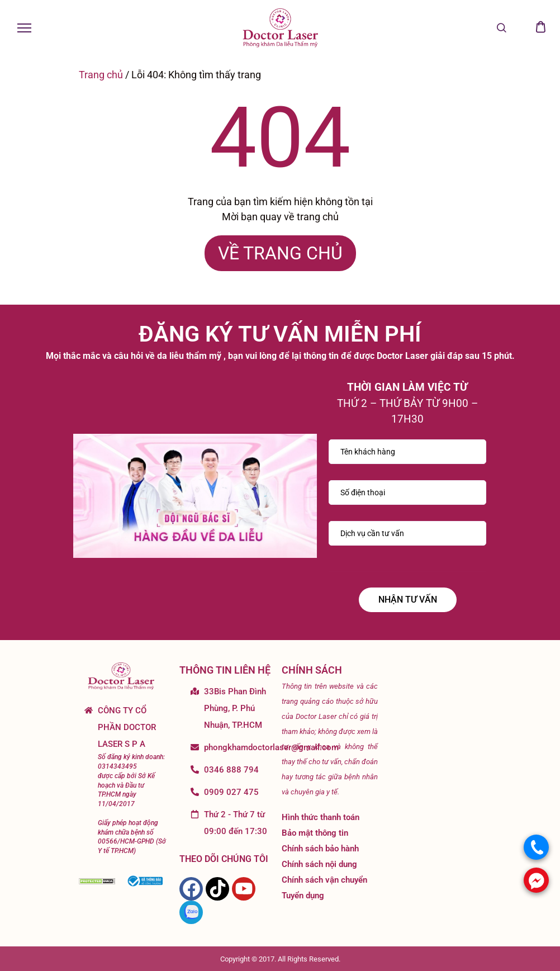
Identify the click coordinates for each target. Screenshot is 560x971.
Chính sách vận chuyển (324, 880)
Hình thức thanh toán (321, 817)
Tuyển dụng (303, 896)
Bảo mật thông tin (315, 833)
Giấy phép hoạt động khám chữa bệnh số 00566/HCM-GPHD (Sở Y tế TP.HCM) (132, 837)
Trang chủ (101, 75)
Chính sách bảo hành (320, 849)
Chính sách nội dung (319, 864)
